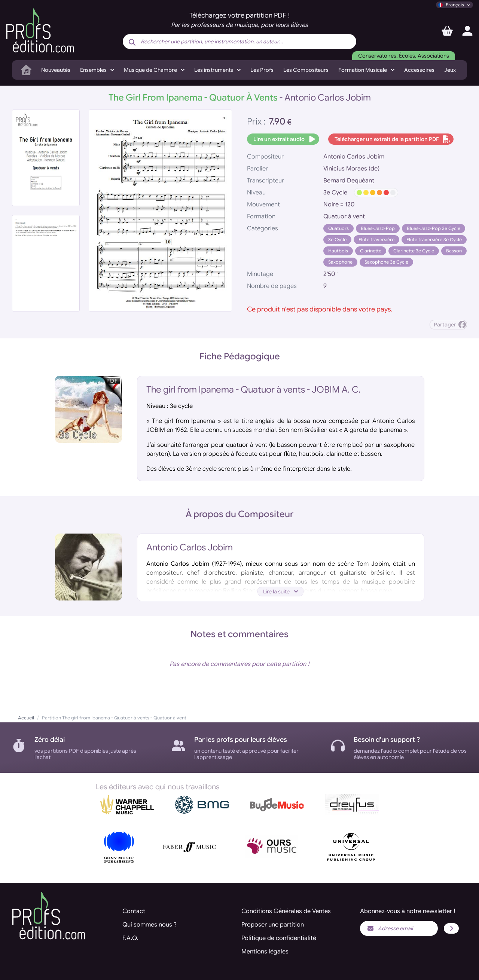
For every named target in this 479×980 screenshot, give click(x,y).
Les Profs (262, 70)
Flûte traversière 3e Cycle (434, 239)
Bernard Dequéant (349, 181)
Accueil (26, 718)
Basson (454, 251)
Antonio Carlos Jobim (354, 157)
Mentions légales (265, 952)
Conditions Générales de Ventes (286, 911)
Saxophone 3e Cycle (386, 262)
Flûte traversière (376, 239)
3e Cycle (337, 239)
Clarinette (371, 251)
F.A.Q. (130, 938)
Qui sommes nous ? (150, 925)
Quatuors (338, 228)
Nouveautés (56, 70)
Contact (134, 911)
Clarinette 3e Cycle (414, 251)
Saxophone (340, 262)
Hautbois (338, 251)
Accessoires (419, 70)
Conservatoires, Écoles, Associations (404, 56)
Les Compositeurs (306, 70)
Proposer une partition (273, 925)
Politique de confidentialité (279, 938)
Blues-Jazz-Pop (378, 228)
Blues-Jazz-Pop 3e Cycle (434, 228)
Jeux (450, 70)
